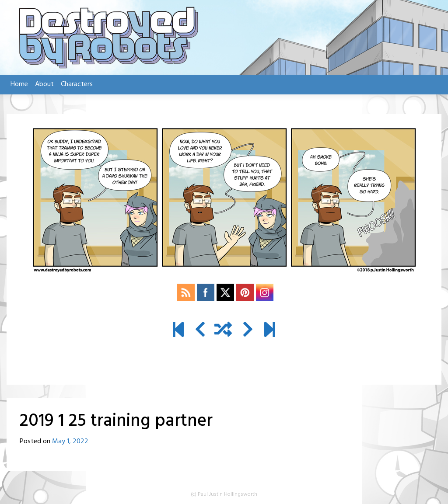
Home (19, 84)
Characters (77, 84)
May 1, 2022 (70, 441)
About (44, 84)
